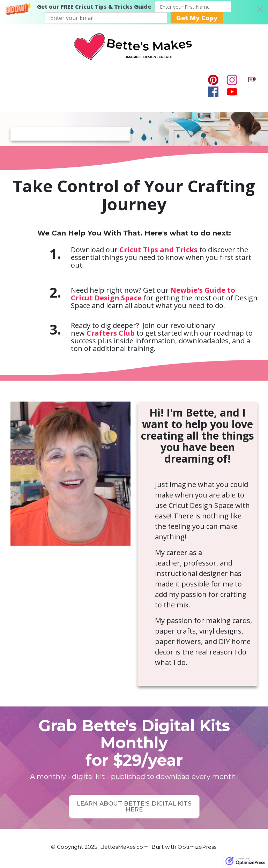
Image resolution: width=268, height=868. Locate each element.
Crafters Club (111, 333)
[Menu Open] (105, 86)
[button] (134, 12)
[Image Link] (252, 80)
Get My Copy (197, 18)
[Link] (213, 80)
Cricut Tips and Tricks (158, 250)
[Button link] (134, 807)
